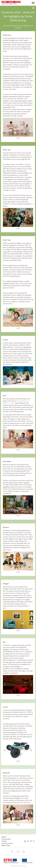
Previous (5, 127)
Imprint (4, 837)
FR (31, 841)
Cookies (4, 841)
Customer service (7, 843)
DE (28, 841)
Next (31, 127)
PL (34, 841)
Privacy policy (6, 839)
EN (25, 841)
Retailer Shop (6, 845)
